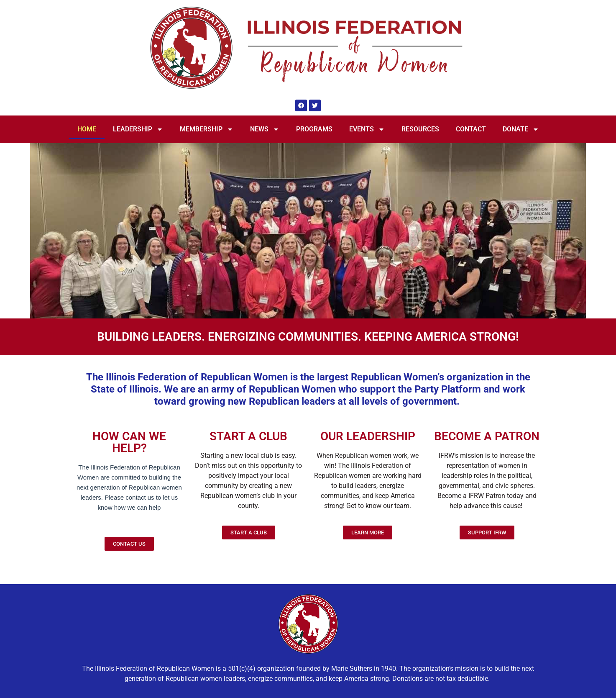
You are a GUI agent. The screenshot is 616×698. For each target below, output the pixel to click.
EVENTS (367, 129)
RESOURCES (420, 129)
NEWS (265, 129)
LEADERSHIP (138, 129)
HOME (87, 129)
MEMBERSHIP (207, 129)
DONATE (521, 129)
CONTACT (471, 129)
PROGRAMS (314, 129)
